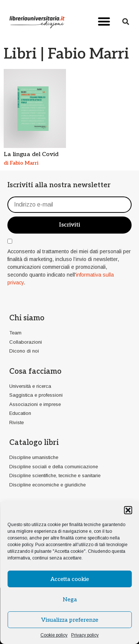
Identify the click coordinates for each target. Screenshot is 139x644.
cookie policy (20, 545)
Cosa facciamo (35, 371)
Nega (70, 600)
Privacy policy (85, 635)
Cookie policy (54, 635)
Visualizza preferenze (70, 620)
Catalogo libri (34, 443)
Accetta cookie (70, 579)
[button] (128, 510)
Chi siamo (27, 318)
